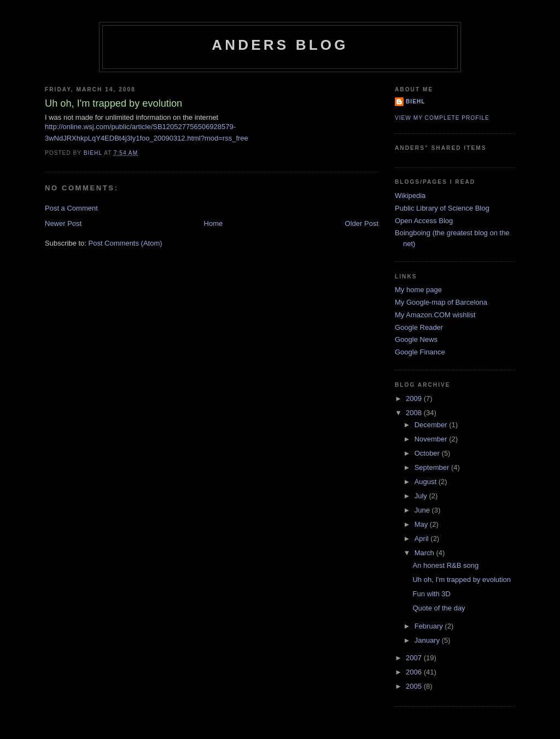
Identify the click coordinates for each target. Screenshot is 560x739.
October (428, 453)
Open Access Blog (424, 221)
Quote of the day (439, 608)
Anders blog (280, 45)
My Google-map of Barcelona (441, 302)
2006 (415, 672)
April (423, 539)
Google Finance (420, 352)
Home (214, 223)
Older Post (362, 223)
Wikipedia (410, 196)
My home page (418, 290)
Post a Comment (71, 208)
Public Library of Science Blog (442, 208)
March (425, 553)
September (433, 467)
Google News (416, 339)
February (430, 626)
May (422, 524)
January (428, 640)
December (432, 425)
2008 (415, 413)
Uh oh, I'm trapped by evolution (462, 580)
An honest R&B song (445, 565)
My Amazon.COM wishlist (435, 315)
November (432, 439)
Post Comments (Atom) (126, 243)
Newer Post (63, 223)
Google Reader (419, 327)
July (422, 496)
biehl (415, 101)
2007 (415, 658)
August (427, 482)
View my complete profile (442, 118)
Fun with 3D (431, 594)
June (423, 510)
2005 (415, 686)
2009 (415, 398)
